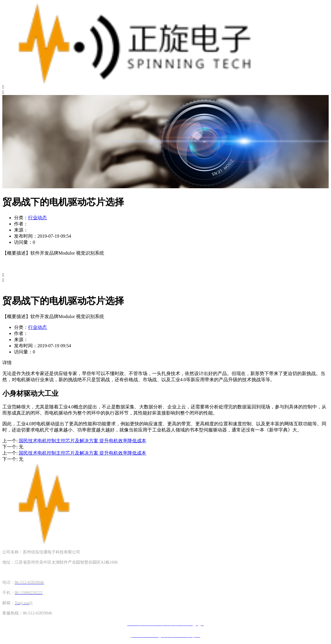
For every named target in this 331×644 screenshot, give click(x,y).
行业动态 (37, 218)
